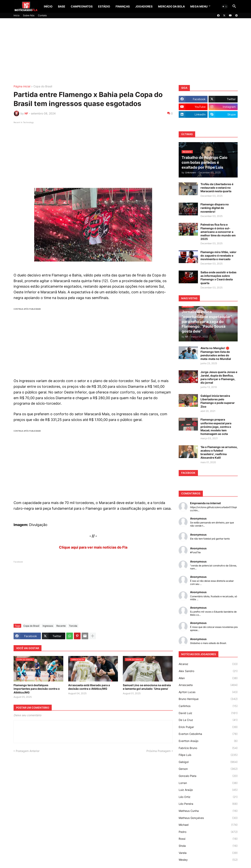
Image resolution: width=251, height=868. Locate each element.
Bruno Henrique (208, 699)
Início (48, 6)
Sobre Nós (29, 15)
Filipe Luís (208, 755)
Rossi (208, 839)
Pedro (208, 832)
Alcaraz (208, 664)
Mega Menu (199, 6)
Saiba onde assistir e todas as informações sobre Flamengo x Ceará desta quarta (218, 278)
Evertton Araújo (208, 741)
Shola (208, 846)
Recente (61, 626)
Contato (42, 15)
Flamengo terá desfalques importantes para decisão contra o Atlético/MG (37, 689)
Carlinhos (208, 706)
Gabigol (208, 762)
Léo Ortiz (208, 797)
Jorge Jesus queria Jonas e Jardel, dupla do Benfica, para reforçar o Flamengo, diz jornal (219, 377)
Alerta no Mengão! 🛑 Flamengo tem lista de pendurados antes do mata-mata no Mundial (216, 353)
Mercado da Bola (171, 6)
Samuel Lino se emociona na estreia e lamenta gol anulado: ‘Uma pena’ (147, 687)
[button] (225, 6)
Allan (208, 678)
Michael (208, 825)
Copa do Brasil (43, 86)
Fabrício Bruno (208, 748)
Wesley (208, 860)
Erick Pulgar (208, 727)
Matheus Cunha (208, 811)
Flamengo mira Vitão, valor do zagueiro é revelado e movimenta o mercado (218, 256)
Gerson (208, 769)
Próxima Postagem (159, 751)
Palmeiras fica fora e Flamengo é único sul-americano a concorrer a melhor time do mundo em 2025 (218, 232)
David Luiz (208, 713)
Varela (208, 853)
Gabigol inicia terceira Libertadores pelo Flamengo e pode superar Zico (218, 401)
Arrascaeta (208, 685)
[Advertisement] (126, 52)
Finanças (123, 6)
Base (62, 6)
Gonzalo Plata (208, 776)
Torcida (73, 626)
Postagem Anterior (28, 751)
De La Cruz (208, 720)
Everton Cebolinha (208, 734)
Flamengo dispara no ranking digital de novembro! (215, 208)
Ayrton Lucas (208, 692)
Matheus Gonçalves (208, 818)
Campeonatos (82, 6)
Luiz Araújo (208, 790)
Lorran (208, 783)
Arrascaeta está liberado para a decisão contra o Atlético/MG (89, 687)
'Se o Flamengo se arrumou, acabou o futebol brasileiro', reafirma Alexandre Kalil (219, 452)
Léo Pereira (208, 804)
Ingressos (48, 626)
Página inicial (22, 86)
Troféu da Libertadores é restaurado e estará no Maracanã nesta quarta (217, 188)
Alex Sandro (208, 671)
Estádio (104, 6)
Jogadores (144, 6)
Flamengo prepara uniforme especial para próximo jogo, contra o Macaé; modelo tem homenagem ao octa (216, 427)
